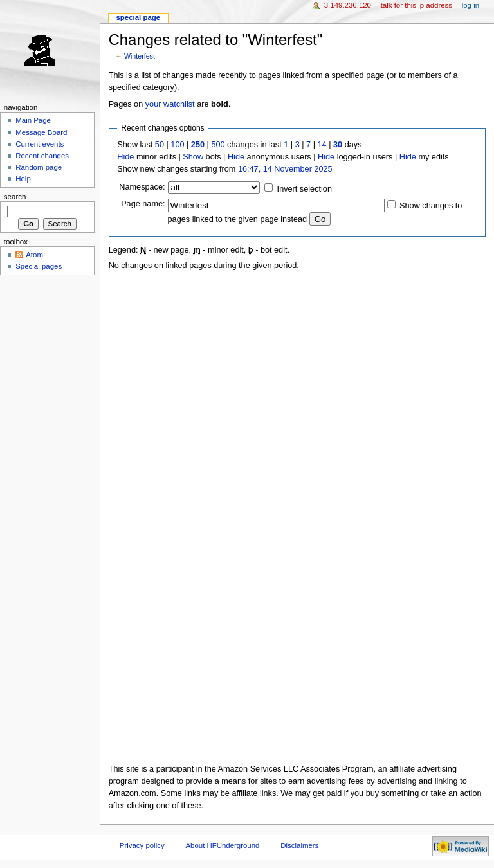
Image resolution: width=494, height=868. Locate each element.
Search (15, 197)
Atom (34, 255)
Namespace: (142, 187)
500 (218, 145)
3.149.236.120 (348, 5)
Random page (39, 167)
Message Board (41, 132)
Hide (125, 157)
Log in (471, 5)
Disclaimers (299, 845)
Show (193, 157)
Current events (40, 144)
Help (23, 179)
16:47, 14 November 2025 (285, 169)
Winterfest (140, 56)
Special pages (39, 266)
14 (322, 145)
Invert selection (305, 189)
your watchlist (170, 104)
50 (160, 145)
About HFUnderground (223, 845)
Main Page (33, 120)
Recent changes (42, 156)
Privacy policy (142, 845)
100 (177, 145)
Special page (138, 17)
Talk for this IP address (416, 5)
